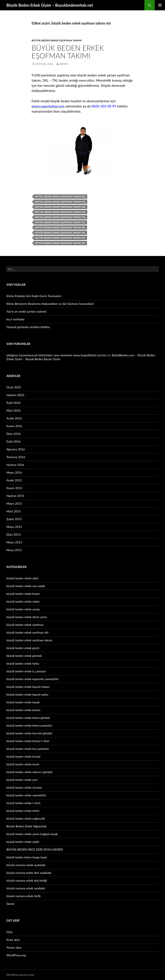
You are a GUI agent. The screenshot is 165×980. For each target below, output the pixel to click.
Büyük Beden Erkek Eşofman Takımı (68, 52)
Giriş (9, 932)
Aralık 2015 (14, 480)
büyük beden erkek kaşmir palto (27, 694)
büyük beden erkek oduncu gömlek (29, 772)
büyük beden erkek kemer (24, 710)
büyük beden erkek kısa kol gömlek (29, 733)
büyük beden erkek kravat (23, 756)
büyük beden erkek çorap (23, 609)
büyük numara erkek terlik (24, 896)
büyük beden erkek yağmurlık (26, 818)
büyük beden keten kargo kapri (27, 857)
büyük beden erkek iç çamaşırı (26, 671)
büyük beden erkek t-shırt (23, 803)
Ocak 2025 (14, 387)
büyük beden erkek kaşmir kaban (28, 687)
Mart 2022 (14, 410)
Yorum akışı (14, 947)
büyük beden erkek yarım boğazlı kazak (32, 834)
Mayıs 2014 (14, 527)
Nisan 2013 (14, 550)
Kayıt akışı (13, 940)
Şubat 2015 (14, 519)
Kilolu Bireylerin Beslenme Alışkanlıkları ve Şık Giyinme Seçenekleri (50, 304)
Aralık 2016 (14, 418)
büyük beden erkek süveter (24, 787)
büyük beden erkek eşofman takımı (57, 40)
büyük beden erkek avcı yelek (26, 586)
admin (64, 64)
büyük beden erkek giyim (23, 648)
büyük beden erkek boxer (23, 594)
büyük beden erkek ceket (23, 601)
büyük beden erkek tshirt (23, 811)
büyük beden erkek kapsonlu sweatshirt (33, 679)
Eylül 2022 (13, 403)
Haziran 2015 (15, 496)
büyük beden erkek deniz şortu (27, 617)
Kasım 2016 (14, 426)
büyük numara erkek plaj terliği (27, 880)
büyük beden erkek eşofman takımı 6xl (60, 238)
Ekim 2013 (14, 534)
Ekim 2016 (14, 434)
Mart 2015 (14, 511)
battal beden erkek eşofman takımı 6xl (60, 212)
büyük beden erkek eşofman (25, 625)
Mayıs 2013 (14, 542)
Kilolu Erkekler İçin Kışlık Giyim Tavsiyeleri (34, 296)
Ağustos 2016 (16, 449)
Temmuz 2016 (16, 457)
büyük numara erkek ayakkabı (26, 865)
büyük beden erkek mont (23, 764)
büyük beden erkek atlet (22, 578)
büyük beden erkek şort (22, 780)
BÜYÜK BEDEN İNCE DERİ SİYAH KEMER (35, 849)
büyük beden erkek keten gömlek (28, 718)
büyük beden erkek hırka (23, 663)
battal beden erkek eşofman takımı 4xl (60, 202)
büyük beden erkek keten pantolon (29, 725)
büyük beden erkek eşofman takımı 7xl (60, 243)
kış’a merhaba (15, 319)
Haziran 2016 (15, 465)
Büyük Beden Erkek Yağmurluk (27, 826)
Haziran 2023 (15, 395)
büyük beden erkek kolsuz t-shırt (28, 741)
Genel (10, 904)
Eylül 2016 (13, 441)
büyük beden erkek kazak (23, 702)
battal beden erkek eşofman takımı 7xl (60, 217)
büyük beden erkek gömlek (24, 656)
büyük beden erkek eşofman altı (27, 632)
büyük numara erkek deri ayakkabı (29, 873)
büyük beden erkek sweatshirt (26, 795)
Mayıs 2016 (14, 472)
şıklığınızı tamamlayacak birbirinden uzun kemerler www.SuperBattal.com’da (56, 355)
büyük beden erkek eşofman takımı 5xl (60, 233)
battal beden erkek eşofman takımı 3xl (60, 196)
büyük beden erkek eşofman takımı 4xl (60, 227)
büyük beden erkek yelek (23, 842)
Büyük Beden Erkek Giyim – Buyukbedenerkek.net (50, 5)
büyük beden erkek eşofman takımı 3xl (60, 222)
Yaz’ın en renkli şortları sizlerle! (27, 311)
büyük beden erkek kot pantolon (28, 749)
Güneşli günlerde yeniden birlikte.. (29, 327)
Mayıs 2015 (14, 503)
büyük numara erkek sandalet (26, 888)
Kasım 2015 (14, 488)
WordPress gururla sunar (20, 975)
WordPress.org (16, 955)
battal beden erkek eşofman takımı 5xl (60, 207)
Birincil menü (160, 5)
